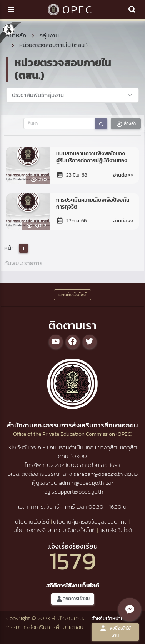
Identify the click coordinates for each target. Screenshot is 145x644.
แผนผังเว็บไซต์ (116, 530)
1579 (73, 561)
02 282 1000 (63, 465)
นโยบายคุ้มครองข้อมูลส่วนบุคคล (90, 521)
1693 (115, 465)
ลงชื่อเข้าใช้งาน (115, 632)
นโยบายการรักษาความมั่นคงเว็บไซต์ (54, 530)
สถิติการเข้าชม (73, 599)
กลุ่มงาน (49, 35)
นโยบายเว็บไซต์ (32, 521)
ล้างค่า (126, 124)
